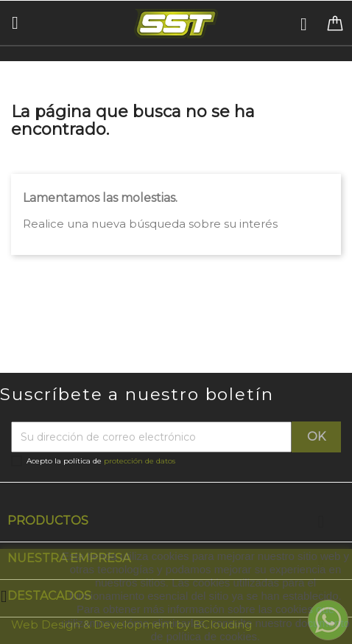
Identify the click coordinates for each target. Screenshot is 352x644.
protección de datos (140, 461)
